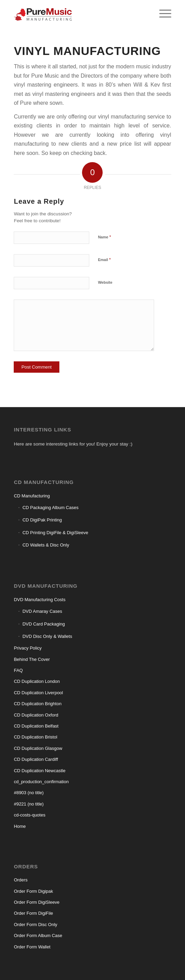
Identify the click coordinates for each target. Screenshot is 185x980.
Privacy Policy (28, 648)
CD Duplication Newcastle (39, 771)
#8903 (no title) (29, 793)
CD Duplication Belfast (36, 726)
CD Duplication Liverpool (38, 693)
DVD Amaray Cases (42, 611)
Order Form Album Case (38, 936)
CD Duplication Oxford (36, 715)
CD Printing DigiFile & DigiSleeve (55, 533)
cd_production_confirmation (41, 782)
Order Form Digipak (33, 891)
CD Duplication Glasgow (38, 748)
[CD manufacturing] (77, 14)
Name (104, 237)
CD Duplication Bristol (35, 737)
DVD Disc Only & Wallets (47, 636)
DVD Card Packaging (44, 624)
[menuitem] (162, 14)
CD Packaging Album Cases (50, 508)
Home (20, 826)
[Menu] (162, 14)
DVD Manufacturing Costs (39, 600)
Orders (21, 880)
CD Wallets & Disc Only (46, 545)
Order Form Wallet (32, 947)
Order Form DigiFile (33, 913)
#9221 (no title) (29, 804)
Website (105, 282)
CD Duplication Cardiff (36, 759)
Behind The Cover (32, 659)
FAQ (18, 670)
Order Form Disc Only (35, 925)
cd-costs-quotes (30, 815)
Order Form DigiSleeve (37, 902)
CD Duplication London (37, 681)
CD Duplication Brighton (38, 704)
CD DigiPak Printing (42, 520)
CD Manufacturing (32, 496)
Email (104, 260)
